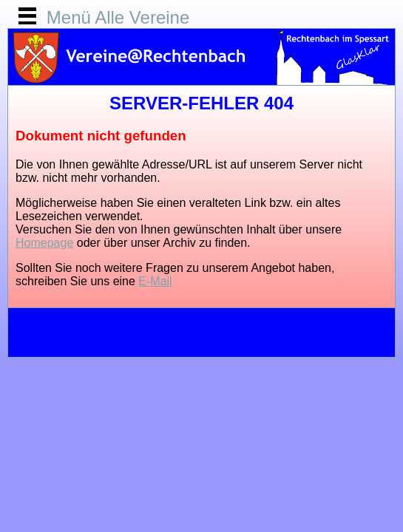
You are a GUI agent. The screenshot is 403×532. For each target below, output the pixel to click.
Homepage (44, 243)
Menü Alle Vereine (118, 17)
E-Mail (155, 281)
